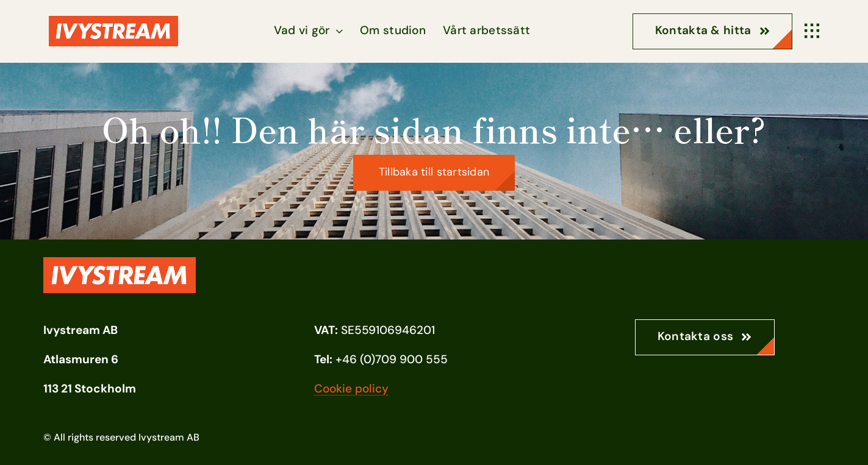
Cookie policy (351, 389)
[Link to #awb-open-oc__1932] (812, 31)
